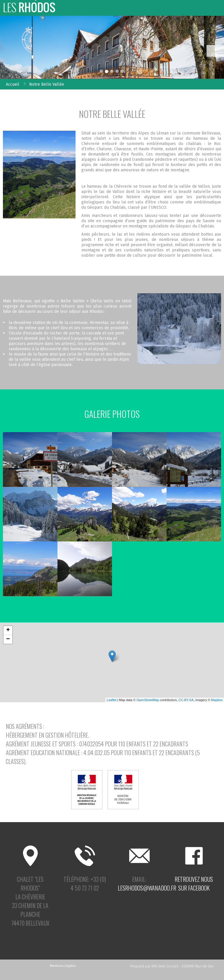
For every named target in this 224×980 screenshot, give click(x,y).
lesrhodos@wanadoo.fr (147, 888)
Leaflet (112, 700)
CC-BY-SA (186, 700)
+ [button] (8, 630)
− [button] (8, 639)
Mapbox (217, 700)
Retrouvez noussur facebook (194, 884)
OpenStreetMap (148, 700)
